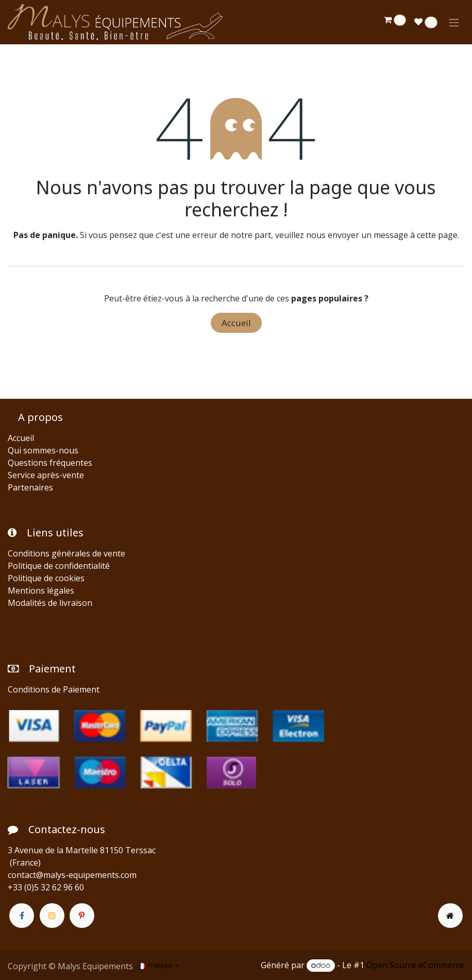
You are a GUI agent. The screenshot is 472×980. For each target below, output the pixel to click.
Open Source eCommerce (415, 965)
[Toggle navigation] (454, 22)
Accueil (236, 323)
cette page (437, 235)
